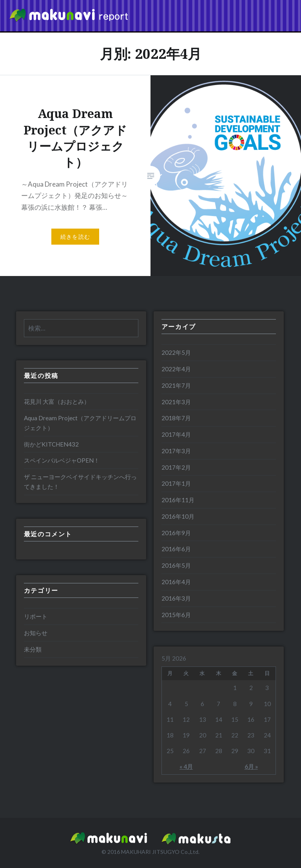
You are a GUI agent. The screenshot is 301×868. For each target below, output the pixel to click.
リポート (36, 616)
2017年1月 (176, 483)
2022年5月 (176, 352)
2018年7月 (176, 418)
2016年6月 (176, 549)
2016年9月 (176, 533)
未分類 (33, 649)
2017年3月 (176, 451)
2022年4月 (176, 369)
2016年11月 (178, 500)
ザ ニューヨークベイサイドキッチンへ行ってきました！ (80, 482)
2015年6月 (176, 615)
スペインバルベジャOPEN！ (62, 460)
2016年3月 (176, 598)
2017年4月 (176, 434)
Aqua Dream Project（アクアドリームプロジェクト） (80, 423)
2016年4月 (176, 582)
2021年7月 (176, 385)
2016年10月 (178, 516)
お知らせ (36, 633)
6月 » (251, 766)
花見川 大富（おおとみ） (57, 401)
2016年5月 (176, 565)
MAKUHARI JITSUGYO (150, 852)
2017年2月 (176, 467)
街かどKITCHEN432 (51, 444)
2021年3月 (176, 402)
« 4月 (186, 766)
